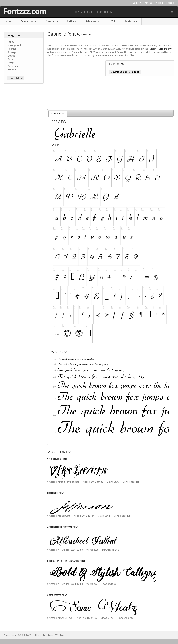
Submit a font (93, 21)
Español (170, 3)
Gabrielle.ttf (58, 114)
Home (8, 21)
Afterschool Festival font (63, 527)
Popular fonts (29, 21)
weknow (86, 34)
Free (122, 64)
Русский (159, 3)
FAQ (113, 21)
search (172, 12)
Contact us (131, 21)
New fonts (52, 21)
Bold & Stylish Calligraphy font (66, 561)
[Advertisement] (24, 108)
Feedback (48, 635)
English (137, 3)
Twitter (63, 635)
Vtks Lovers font (57, 459)
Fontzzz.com (25, 11)
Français (148, 3)
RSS (57, 635)
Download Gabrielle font (125, 72)
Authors (72, 21)
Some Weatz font (57, 595)
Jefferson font (56, 493)
